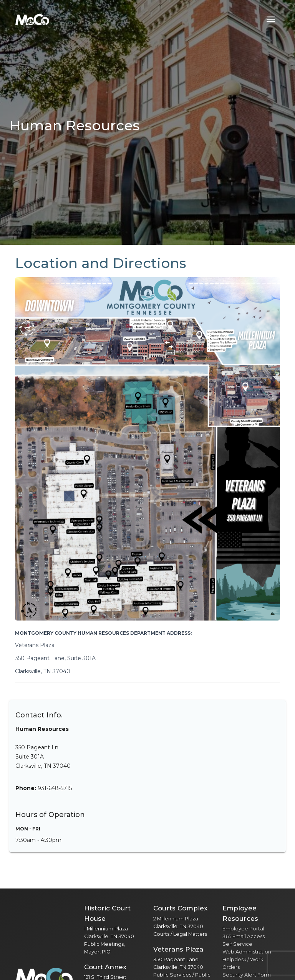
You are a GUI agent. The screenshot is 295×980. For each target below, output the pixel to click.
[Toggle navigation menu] (271, 19)
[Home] (32, 19)
